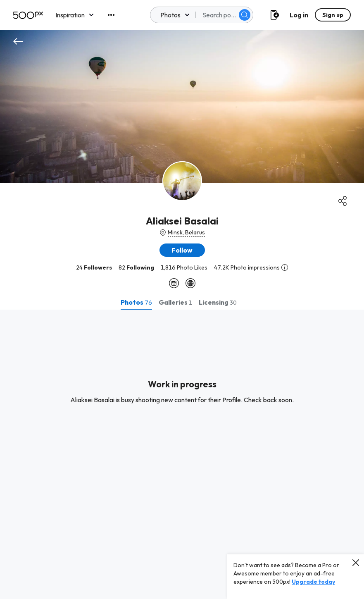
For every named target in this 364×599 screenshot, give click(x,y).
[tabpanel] (182, 454)
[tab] (136, 302)
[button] (182, 250)
